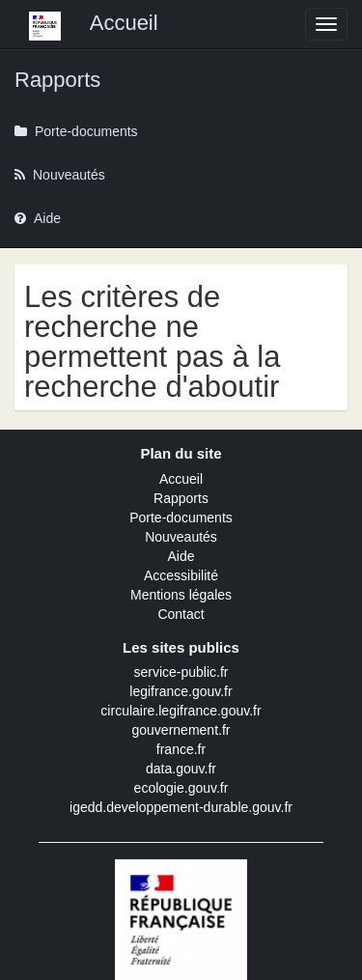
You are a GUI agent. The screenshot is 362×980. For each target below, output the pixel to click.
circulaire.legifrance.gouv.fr (181, 711)
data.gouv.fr (181, 769)
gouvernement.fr (181, 730)
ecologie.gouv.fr (181, 788)
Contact (181, 614)
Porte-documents (181, 518)
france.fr (181, 749)
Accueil (181, 479)
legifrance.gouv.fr (181, 691)
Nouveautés (181, 537)
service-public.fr (181, 672)
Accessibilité (181, 575)
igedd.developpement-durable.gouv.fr (181, 807)
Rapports (181, 498)
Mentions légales (181, 595)
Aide (181, 556)
